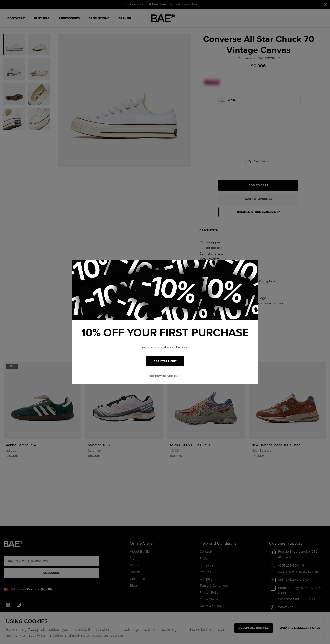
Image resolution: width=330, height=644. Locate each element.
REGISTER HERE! (165, 361)
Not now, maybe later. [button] (165, 376)
